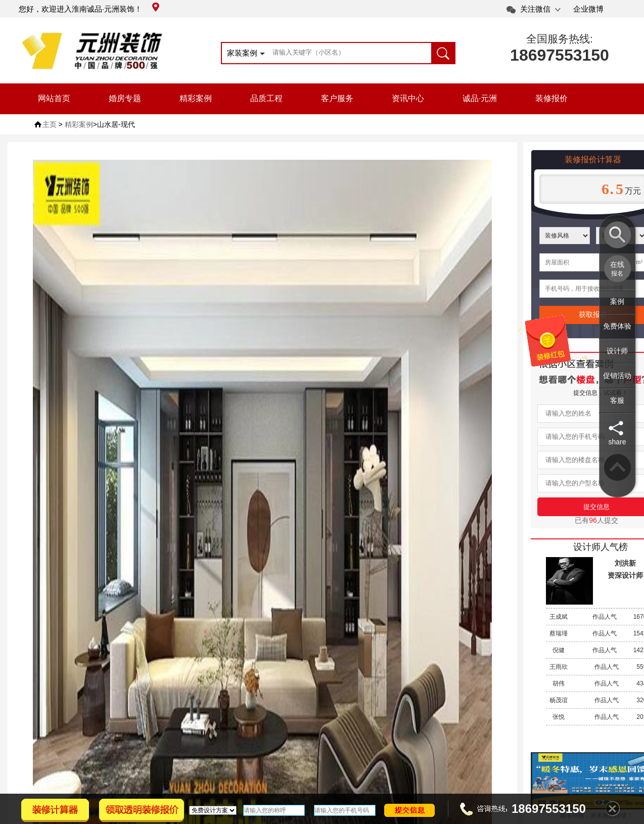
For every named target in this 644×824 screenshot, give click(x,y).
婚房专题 (125, 98)
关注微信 (535, 9)
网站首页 (54, 98)
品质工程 (266, 98)
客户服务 (337, 98)
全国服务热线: (560, 39)
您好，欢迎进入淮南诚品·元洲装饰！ (89, 9)
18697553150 (560, 55)
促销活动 (617, 376)
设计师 (617, 351)
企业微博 (588, 9)
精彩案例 (196, 98)
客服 (617, 400)
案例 (617, 301)
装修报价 (551, 98)
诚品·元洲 (480, 98)
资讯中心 (408, 98)
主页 (50, 124)
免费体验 (617, 326)
